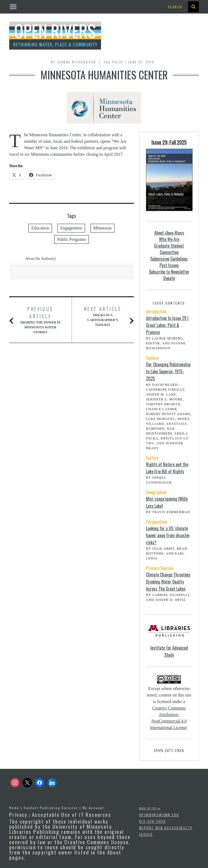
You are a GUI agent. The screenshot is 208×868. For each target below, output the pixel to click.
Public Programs (71, 239)
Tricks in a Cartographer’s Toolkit (103, 316)
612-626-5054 (153, 821)
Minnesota (103, 228)
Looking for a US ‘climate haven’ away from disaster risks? (168, 535)
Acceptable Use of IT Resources (71, 814)
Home (14, 808)
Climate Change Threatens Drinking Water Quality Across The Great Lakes (168, 582)
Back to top (150, 808)
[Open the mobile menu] (104, 7)
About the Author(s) (40, 259)
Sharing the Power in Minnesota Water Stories (40, 320)
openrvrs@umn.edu (159, 815)
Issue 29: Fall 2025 (169, 142)
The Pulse (114, 62)
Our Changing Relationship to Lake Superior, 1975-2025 (168, 371)
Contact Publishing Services (51, 808)
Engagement (71, 228)
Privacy (18, 814)
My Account (93, 808)
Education (40, 228)
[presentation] (193, 7)
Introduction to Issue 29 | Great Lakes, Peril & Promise (167, 325)
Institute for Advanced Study (169, 651)
